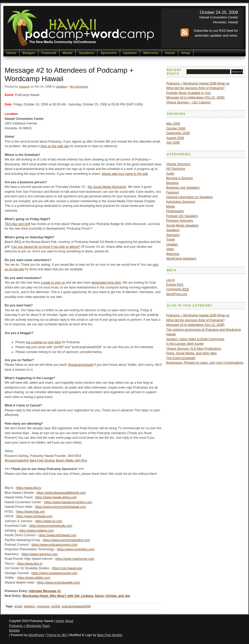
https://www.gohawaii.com (34, 516)
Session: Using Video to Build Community (195, 339)
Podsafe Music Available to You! (188, 93)
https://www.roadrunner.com (75, 559)
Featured (49, 53)
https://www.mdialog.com (36, 531)
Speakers (86, 53)
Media (67, 53)
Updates (130, 53)
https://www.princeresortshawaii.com (60, 507)
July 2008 (173, 143)
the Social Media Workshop (107, 187)
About (170, 53)
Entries (175, 285)
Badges (29, 53)
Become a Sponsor (180, 178)
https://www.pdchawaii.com (57, 535)
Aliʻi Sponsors (176, 169)
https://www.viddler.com (34, 578)
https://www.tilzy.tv (30, 564)
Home (11, 53)
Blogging (172, 183)
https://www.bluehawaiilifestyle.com (61, 493)
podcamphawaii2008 (76, 606)
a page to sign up (53, 283)
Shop (186, 53)
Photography (175, 211)
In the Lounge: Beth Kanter (185, 344)
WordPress (36, 635)
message (43, 606)
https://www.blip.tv (29, 488)
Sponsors (108, 53)
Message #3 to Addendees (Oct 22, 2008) (195, 98)
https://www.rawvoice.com (40, 554)
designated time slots (106, 283)
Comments (177, 289)
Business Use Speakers (183, 188)
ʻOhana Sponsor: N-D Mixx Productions (194, 349)
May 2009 (173, 124)
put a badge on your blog (43, 342)
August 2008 (175, 138)
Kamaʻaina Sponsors (181, 202)
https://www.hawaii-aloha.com (56, 497)
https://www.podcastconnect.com (54, 545)
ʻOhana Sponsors (178, 164)
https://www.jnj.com (49, 521)
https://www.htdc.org (30, 512)
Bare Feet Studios (42, 460)
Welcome (151, 53)
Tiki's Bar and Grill (17, 224)
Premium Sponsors (180, 221)
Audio (170, 174)
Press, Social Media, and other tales (191, 353)
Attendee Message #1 (45, 591)
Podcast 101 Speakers (182, 216)
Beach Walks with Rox (71, 460)
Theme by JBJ (57, 635)
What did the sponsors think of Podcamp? (195, 88)
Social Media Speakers (182, 226)
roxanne (24, 86)
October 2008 (176, 128)
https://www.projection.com (76, 549)
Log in (171, 280)
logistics (29, 606)
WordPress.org (177, 294)
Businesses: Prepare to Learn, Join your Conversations (205, 363)
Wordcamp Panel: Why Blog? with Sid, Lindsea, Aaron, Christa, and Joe (76, 596)
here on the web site (55, 146)
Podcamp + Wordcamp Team (30, 626)
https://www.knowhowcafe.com (51, 526)
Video (170, 249)
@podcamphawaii (81, 365)
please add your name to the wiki (125, 174)
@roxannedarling (17, 460)
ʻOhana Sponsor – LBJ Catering (188, 102)
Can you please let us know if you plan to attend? (46, 247)
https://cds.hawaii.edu (67, 568)
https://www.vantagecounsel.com (54, 573)
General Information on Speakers (189, 197)
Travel (171, 240)
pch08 (56, 606)
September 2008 (178, 133)
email (18, 606)
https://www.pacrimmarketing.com (66, 540)
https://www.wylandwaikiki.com (58, 583)
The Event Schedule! (181, 358)
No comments (79, 86)
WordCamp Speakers (181, 259)
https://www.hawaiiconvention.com (68, 502)
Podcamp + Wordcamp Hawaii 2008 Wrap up (198, 83)
